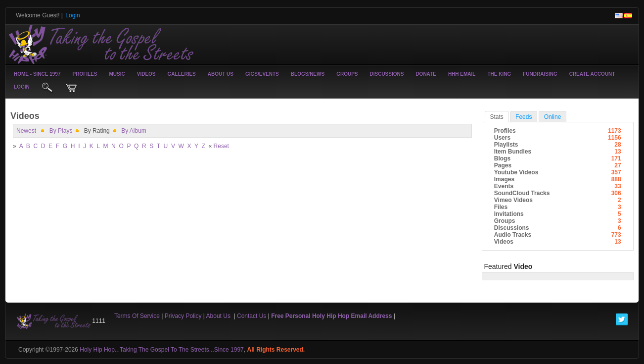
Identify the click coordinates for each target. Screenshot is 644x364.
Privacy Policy (183, 316)
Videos (146, 74)
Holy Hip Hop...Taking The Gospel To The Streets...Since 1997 (162, 350)
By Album (134, 131)
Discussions (387, 74)
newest (26, 131)
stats (497, 117)
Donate (426, 74)
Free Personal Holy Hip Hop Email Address (331, 316)
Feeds (524, 117)
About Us (221, 74)
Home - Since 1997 (37, 74)
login (22, 87)
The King (499, 74)
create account (592, 74)
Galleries (182, 74)
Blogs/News (308, 74)
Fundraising (540, 74)
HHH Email (462, 74)
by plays (61, 131)
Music (117, 74)
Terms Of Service (137, 316)
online (553, 117)
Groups (347, 74)
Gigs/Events (262, 74)
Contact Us (252, 316)
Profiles (85, 74)
